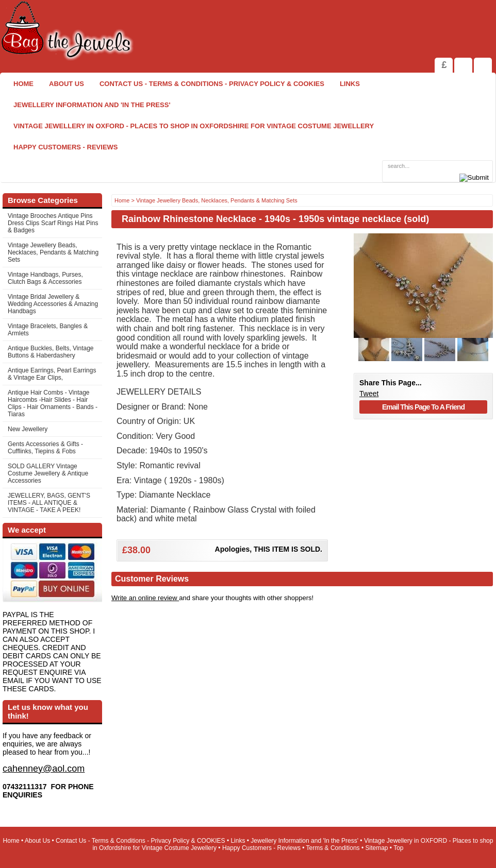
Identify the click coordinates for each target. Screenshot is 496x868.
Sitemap (377, 848)
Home (23, 84)
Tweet (369, 394)
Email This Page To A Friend (423, 407)
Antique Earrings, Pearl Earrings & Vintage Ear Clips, (52, 374)
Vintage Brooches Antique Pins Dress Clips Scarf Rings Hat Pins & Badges (53, 223)
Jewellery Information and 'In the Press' (92, 105)
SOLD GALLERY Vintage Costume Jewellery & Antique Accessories (48, 473)
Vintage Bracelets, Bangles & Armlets (48, 330)
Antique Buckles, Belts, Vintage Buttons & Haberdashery (51, 352)
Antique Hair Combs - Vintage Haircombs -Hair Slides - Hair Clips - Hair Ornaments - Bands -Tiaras (53, 403)
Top (398, 848)
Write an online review (145, 598)
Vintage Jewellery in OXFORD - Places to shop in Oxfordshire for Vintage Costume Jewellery (194, 126)
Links (350, 84)
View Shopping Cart (463, 65)
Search (483, 65)
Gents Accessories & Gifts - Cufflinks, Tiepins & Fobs (45, 448)
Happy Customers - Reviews (66, 147)
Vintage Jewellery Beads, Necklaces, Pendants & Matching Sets (53, 252)
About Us (67, 84)
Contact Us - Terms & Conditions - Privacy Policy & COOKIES (212, 84)
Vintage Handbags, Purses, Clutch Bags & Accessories (45, 278)
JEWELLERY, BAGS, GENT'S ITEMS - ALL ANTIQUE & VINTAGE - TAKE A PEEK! (49, 503)
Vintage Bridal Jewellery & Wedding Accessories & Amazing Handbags (53, 304)
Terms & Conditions (333, 848)
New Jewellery (28, 429)
